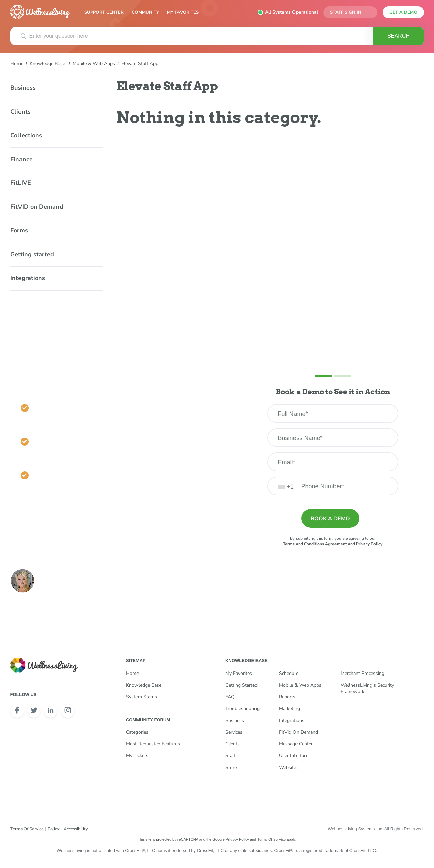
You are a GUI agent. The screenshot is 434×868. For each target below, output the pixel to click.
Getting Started (241, 685)
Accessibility (76, 829)
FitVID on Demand (37, 207)
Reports (287, 697)
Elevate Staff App (140, 64)
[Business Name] (333, 438)
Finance (22, 159)
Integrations (28, 278)
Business (23, 88)
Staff (230, 756)
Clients (21, 112)
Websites (289, 767)
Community (145, 12)
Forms (19, 230)
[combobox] (286, 486)
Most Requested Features (153, 744)
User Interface (294, 756)
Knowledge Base (47, 64)
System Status (142, 697)
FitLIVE (21, 183)
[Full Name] (333, 414)
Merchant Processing (362, 673)
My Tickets (137, 756)
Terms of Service (27, 829)
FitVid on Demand (299, 732)
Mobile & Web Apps (94, 64)
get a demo (403, 12)
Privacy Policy (237, 840)
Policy (54, 829)
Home (17, 64)
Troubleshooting (242, 709)
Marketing (289, 709)
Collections (26, 135)
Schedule (289, 673)
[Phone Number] (333, 486)
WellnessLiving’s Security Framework (367, 688)
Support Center (104, 12)
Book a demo (330, 519)
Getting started (32, 254)
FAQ (230, 697)
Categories (137, 732)
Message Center (296, 744)
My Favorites (183, 12)
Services (234, 732)
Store (231, 767)
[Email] (333, 462)
